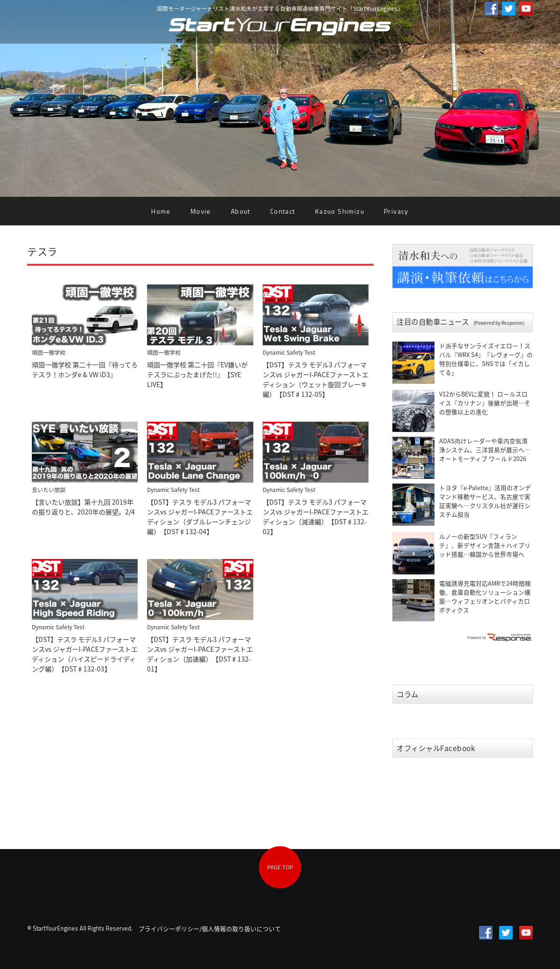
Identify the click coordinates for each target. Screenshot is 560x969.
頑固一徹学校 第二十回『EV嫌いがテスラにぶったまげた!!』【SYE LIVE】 (197, 374)
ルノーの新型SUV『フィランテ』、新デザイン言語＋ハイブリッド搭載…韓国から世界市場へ (485, 545)
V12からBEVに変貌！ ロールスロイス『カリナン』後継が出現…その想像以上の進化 (485, 403)
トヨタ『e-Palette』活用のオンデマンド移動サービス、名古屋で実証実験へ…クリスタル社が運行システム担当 (485, 501)
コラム (408, 694)
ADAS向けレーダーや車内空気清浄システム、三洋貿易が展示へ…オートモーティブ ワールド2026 (485, 450)
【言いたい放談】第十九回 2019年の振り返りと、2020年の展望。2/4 (83, 507)
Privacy (396, 211)
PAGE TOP (280, 867)
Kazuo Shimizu (340, 211)
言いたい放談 (49, 490)
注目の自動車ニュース (461, 322)
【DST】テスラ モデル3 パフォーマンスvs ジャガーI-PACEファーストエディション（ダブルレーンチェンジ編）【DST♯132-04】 (200, 517)
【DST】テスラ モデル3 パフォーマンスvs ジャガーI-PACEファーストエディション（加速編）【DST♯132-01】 (200, 654)
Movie (201, 211)
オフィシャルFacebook (436, 748)
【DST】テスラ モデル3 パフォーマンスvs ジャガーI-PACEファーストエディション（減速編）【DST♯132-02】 (316, 517)
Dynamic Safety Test (289, 352)
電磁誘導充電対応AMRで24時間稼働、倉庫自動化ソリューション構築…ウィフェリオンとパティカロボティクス (485, 596)
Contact (283, 211)
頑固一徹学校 (49, 352)
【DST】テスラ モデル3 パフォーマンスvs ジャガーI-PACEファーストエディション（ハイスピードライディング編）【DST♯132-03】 (85, 654)
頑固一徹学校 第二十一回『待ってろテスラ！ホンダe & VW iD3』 (85, 369)
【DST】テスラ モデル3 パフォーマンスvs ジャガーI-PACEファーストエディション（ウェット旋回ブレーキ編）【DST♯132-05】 (316, 379)
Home (161, 211)
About (241, 211)
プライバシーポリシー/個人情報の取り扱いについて (210, 928)
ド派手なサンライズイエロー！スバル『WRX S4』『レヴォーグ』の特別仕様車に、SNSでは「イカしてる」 (486, 359)
